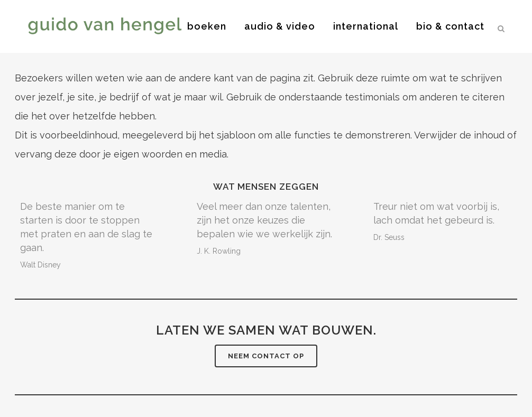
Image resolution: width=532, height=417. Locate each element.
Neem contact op (266, 356)
